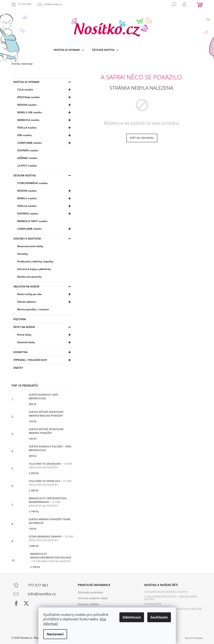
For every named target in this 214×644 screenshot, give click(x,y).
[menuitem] (69, 50)
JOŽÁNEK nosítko (27, 158)
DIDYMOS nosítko (28, 150)
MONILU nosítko (45, 199)
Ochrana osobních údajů (93, 598)
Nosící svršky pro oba (45, 295)
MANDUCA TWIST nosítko (32, 221)
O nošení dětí (153, 604)
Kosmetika (43, 353)
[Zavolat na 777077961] (22, 4)
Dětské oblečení (45, 302)
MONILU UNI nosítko (45, 113)
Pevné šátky (45, 335)
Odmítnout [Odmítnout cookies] (132, 617)
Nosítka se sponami (43, 83)
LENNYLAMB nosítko (45, 143)
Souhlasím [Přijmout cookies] (159, 617)
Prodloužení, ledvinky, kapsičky (35, 261)
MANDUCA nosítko (45, 121)
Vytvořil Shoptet (194, 638)
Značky (18, 368)
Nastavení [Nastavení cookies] (55, 634)
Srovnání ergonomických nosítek (166, 592)
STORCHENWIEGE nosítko (32, 183)
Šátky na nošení (43, 328)
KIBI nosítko (45, 136)
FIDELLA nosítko (45, 128)
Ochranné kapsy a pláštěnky (34, 269)
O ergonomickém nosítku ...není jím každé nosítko (171, 598)
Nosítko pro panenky (29, 277)
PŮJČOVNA (20, 319)
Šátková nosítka (43, 176)
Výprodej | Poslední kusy (43, 361)
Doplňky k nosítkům (43, 239)
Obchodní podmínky (90, 592)
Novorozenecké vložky (30, 246)
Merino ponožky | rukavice (33, 309)
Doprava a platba (88, 604)
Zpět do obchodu (142, 138)
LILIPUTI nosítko (27, 166)
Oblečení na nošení (43, 287)
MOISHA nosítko (45, 105)
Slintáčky (23, 254)
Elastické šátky (45, 343)
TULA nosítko (45, 90)
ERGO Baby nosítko (45, 98)
